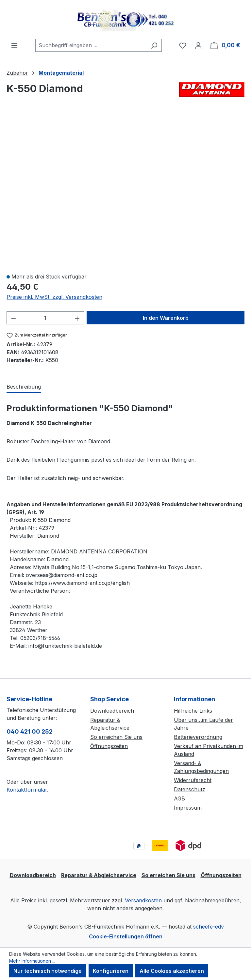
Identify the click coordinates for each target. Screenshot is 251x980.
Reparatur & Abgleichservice (99, 875)
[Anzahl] (45, 318)
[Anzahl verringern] (13, 318)
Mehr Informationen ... (32, 961)
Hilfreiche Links (193, 711)
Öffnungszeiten (109, 746)
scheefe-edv (209, 927)
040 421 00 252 (30, 731)
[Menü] (14, 45)
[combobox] (91, 45)
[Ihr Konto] (198, 45)
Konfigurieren (111, 971)
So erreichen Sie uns (116, 737)
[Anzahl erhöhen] (77, 318)
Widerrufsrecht (193, 780)
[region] (125, 190)
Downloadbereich (112, 711)
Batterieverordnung (198, 737)
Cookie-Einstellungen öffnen (126, 936)
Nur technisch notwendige (48, 971)
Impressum (188, 808)
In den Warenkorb (166, 318)
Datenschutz (190, 789)
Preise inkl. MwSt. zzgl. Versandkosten (54, 297)
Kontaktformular (27, 790)
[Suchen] (154, 45)
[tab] (24, 387)
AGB (179, 798)
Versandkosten (143, 900)
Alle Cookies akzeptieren (172, 971)
